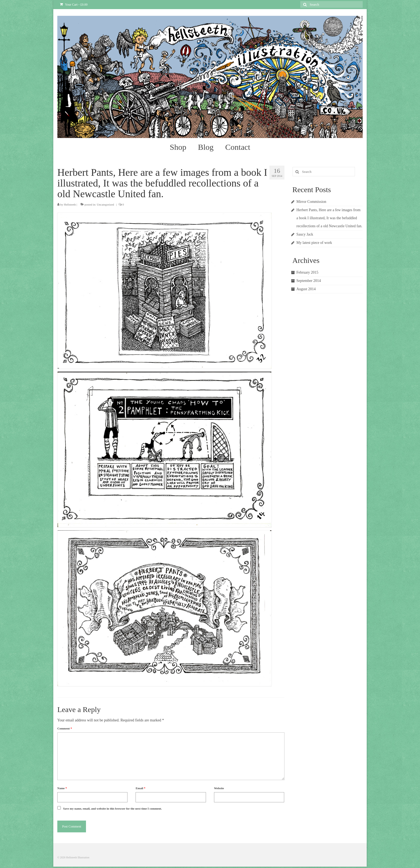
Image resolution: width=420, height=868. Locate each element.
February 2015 (307, 272)
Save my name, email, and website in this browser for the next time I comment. (113, 809)
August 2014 (306, 289)
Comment (65, 728)
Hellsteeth (70, 204)
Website (219, 788)
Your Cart (74, 5)
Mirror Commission (312, 202)
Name (62, 788)
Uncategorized (105, 204)
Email (140, 788)
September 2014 (309, 281)
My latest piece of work (314, 243)
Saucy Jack (305, 234)
